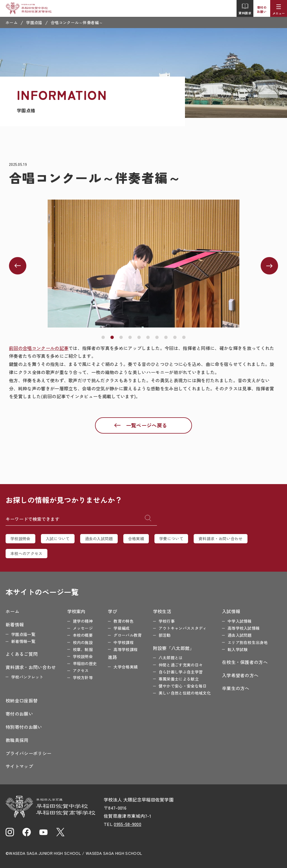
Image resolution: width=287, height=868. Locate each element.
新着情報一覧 (23, 641)
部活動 (165, 635)
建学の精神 (83, 621)
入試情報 (231, 611)
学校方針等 (83, 677)
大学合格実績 (126, 667)
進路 (113, 657)
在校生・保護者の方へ (245, 662)
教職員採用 (17, 740)
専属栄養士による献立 (179, 679)
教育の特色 (124, 621)
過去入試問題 (240, 635)
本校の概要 (83, 635)
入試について (58, 539)
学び (113, 611)
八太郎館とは (171, 658)
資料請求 (245, 9)
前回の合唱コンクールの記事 (39, 348)
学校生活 (162, 611)
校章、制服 (83, 649)
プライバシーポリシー (28, 753)
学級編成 (121, 628)
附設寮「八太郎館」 (174, 648)
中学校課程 (124, 642)
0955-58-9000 (128, 824)
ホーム (12, 22)
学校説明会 (20, 539)
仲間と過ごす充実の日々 (181, 665)
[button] (103, 337)
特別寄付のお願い (24, 727)
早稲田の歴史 (85, 663)
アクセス (81, 670)
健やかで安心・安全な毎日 (183, 686)
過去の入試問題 (99, 539)
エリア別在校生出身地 (248, 642)
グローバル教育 (128, 635)
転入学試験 (238, 649)
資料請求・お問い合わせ (221, 539)
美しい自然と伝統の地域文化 (185, 693)
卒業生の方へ (236, 688)
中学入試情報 (240, 621)
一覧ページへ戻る (147, 425)
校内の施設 (83, 642)
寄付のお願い (262, 9)
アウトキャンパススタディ (183, 628)
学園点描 (34, 22)
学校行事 (167, 621)
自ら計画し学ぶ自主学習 (181, 672)
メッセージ (83, 628)
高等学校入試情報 (244, 628)
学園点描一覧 (23, 634)
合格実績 (136, 539)
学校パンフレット (27, 677)
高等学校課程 (126, 649)
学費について (171, 539)
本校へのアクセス (26, 553)
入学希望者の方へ (240, 675)
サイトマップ (19, 766)
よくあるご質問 (22, 654)
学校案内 (76, 611)
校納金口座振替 (22, 700)
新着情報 (15, 624)
